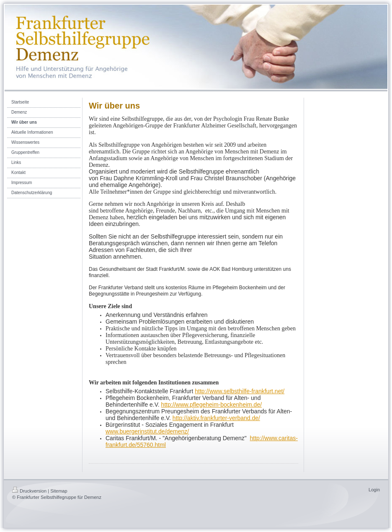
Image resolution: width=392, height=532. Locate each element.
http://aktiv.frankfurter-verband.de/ (216, 418)
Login (374, 490)
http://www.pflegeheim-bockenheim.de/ (211, 405)
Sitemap (59, 491)
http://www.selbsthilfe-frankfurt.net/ (240, 391)
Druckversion (29, 491)
